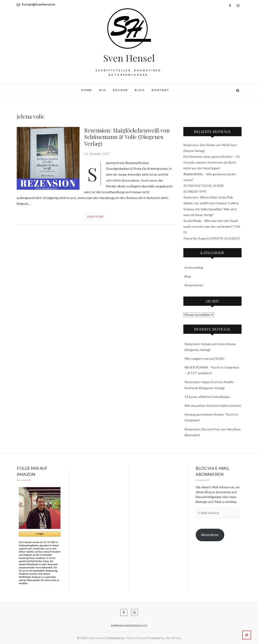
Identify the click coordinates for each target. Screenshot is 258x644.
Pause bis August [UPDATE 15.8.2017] (211, 238)
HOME (87, 90)
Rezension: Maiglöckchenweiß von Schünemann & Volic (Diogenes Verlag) (127, 137)
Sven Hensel (129, 58)
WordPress (174, 638)
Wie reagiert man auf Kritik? (205, 358)
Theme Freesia (136, 638)
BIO (103, 90)
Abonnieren (210, 535)
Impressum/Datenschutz (129, 626)
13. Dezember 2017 (97, 154)
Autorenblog (194, 267)
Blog (140, 90)
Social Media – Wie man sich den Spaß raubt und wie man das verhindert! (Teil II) (212, 226)
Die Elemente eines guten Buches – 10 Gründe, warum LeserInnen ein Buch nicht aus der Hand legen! (211, 162)
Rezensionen (194, 285)
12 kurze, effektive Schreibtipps (207, 397)
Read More (95, 216)
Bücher (120, 90)
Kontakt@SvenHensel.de (36, 4)
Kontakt (161, 90)
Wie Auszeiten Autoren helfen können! (213, 406)
